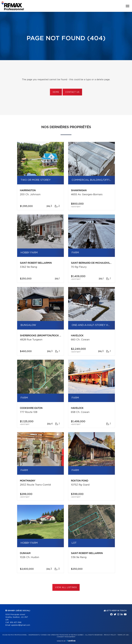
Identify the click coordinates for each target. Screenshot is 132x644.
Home (56, 92)
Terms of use (123, 635)
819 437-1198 (16, 622)
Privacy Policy (110, 635)
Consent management (66, 637)
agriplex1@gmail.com (21, 625)
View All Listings (66, 588)
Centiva (71, 641)
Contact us (72, 92)
